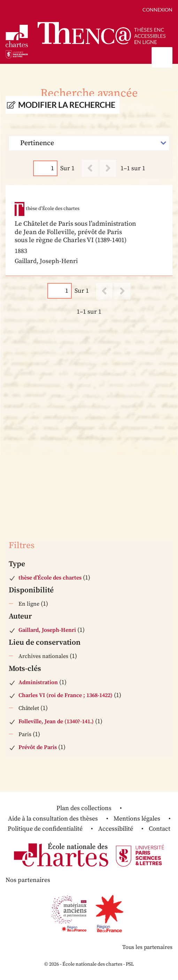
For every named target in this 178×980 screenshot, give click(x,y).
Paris (25, 734)
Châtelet (29, 708)
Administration (38, 682)
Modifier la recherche (67, 105)
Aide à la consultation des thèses (53, 819)
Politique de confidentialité (45, 829)
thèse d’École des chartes (50, 578)
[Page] (45, 168)
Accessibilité (116, 829)
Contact (160, 829)
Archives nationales (43, 656)
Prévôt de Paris (38, 747)
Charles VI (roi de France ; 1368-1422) (65, 695)
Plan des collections (84, 808)
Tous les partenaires (147, 947)
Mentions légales (137, 819)
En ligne (29, 604)
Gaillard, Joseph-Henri (47, 630)
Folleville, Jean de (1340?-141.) (56, 721)
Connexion (157, 10)
